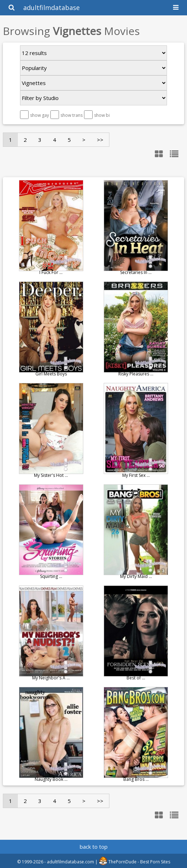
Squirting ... (51, 576)
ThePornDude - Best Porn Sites (134, 862)
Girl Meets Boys (51, 374)
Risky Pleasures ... (136, 374)
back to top (94, 847)
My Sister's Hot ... (51, 475)
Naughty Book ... (51, 779)
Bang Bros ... (136, 779)
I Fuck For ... (51, 272)
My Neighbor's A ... (51, 678)
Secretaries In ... (136, 272)
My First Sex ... (136, 475)
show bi (102, 115)
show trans (72, 115)
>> (100, 140)
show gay (40, 115)
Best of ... (136, 678)
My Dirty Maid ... (136, 576)
